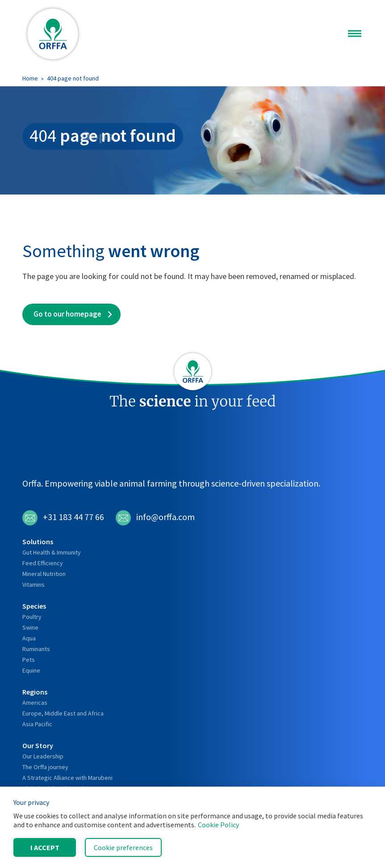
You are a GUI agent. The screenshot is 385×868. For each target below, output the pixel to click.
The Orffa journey (45, 767)
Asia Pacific (37, 724)
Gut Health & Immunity (52, 552)
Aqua (29, 638)
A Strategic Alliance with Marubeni (67, 778)
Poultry (32, 617)
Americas (35, 703)
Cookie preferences (123, 847)
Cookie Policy (218, 825)
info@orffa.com (155, 518)
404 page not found (73, 78)
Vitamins (33, 584)
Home (30, 78)
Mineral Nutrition (44, 574)
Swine (30, 627)
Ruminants (36, 649)
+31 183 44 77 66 (63, 518)
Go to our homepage (67, 314)
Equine (31, 670)
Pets (29, 660)
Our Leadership (43, 756)
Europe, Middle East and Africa (63, 713)
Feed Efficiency (43, 563)
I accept (45, 847)
